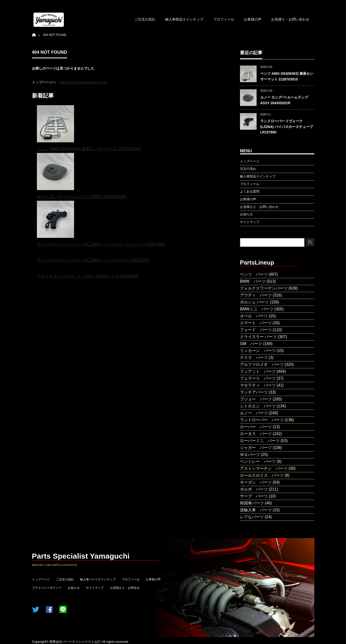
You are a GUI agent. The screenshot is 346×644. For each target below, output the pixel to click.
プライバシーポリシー (47, 588)
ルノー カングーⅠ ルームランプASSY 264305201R (81, 197)
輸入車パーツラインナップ (98, 579)
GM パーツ (251, 344)
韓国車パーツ (252, 503)
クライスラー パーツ (258, 337)
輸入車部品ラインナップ (184, 19)
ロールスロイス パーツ (262, 475)
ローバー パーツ (256, 427)
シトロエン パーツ (258, 406)
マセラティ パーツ (258, 385)
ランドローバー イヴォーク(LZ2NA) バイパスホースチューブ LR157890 (101, 244)
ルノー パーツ (254, 413)
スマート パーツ (256, 323)
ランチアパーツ (254, 392)
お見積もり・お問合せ (125, 588)
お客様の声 (253, 19)
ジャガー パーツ (256, 448)
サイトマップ (95, 588)
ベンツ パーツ (254, 274)
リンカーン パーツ (258, 351)
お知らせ (74, 588)
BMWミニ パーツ (257, 309)
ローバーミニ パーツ (260, 441)
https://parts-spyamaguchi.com (83, 82)
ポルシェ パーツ (254, 302)
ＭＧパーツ (250, 455)
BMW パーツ (253, 281)
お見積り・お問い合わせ (290, 19)
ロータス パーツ (256, 434)
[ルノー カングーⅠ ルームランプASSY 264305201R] (55, 173)
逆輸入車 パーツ (256, 510)
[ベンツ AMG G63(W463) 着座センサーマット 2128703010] (55, 125)
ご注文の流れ (145, 19)
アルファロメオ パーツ (262, 364)
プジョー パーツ (256, 399)
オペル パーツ (254, 316)
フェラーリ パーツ (258, 378)
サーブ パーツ (254, 496)
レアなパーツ (252, 517)
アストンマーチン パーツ (264, 468)
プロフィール (224, 19)
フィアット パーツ (258, 371)
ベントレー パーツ (258, 461)
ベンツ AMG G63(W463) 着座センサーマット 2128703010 (89, 149)
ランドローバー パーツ (262, 420)
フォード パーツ (256, 330)
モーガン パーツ (256, 482)
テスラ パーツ (254, 358)
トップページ (41, 579)
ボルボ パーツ (254, 489)
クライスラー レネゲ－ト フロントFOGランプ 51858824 (87, 276)
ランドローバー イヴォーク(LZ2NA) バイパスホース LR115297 (93, 260)
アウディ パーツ (256, 295)
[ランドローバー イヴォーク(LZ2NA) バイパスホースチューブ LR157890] (55, 221)
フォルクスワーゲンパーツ (264, 288)
